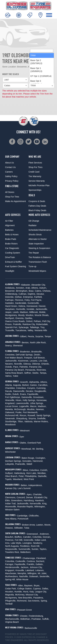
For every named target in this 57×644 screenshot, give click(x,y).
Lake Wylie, (16, 543)
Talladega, (35, 327)
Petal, (21, 476)
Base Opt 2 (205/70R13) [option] (36, 62)
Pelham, (38, 321)
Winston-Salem (12, 510)
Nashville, (24, 576)
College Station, (25, 589)
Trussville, (10, 330)
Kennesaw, (42, 400)
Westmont (25, 431)
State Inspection (36, 244)
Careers (9, 172)
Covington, (41, 458)
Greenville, (29, 540)
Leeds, (16, 312)
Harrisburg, (29, 500)
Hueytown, (10, 309)
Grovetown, (39, 397)
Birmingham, (22, 291)
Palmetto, (24, 367)
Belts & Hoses (12, 235)
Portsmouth (23, 519)
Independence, (35, 485)
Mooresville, (11, 507)
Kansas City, (11, 488)
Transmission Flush (38, 262)
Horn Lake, (31, 473)
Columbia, (37, 537)
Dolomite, (10, 297)
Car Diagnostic (12, 248)
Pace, (16, 367)
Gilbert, (24, 336)
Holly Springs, (29, 400)
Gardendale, (21, 303)
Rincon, (23, 415)
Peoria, (31, 336)
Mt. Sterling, (38, 449)
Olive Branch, (12, 476)
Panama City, (35, 367)
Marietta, (9, 409)
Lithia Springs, (37, 403)
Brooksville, (37, 352)
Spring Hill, (10, 579)
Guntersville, (34, 303)
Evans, (23, 394)
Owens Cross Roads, (15, 321)
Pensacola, (30, 370)
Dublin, (9, 394)
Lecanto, (34, 361)
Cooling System (13, 253)
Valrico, (9, 376)
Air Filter (9, 221)
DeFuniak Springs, (24, 355)
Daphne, (32, 294)
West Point (29, 479)
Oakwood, (10, 412)
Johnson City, (36, 567)
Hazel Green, (11, 306)
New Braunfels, (25, 598)
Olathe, (23, 443)
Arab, (28, 288)
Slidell (29, 464)
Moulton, (30, 315)
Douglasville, (41, 391)
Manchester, (11, 573)
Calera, (38, 291)
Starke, (36, 373)
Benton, (26, 343)
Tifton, (21, 421)
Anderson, (45, 534)
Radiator (33, 225)
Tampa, (43, 373)
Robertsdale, (42, 324)
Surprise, (40, 336)
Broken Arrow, (29, 525)
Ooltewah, (34, 576)
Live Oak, (43, 361)
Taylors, (43, 549)
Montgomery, (11, 315)
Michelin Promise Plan (39, 185)
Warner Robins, (41, 421)
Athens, (35, 288)
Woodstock (10, 425)
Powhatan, (36, 619)
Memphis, (22, 573)
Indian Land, (41, 540)
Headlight (10, 271)
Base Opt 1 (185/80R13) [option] (36, 70)
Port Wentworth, (30, 412)
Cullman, (23, 294)
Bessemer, (10, 291)
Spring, (44, 601)
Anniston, (20, 288)
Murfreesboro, (12, 576)
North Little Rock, (38, 343)
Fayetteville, (33, 394)
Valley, (31, 330)
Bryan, (37, 586)
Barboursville (31, 628)
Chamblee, (10, 388)
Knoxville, (20, 570)
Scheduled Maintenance (40, 230)
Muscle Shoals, (42, 315)
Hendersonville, (13, 567)
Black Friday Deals (37, 210)
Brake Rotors (11, 244)
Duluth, (16, 394)
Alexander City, (38, 285)
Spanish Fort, (11, 327)
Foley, (27, 300)
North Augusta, (12, 546)
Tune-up (33, 266)
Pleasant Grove (25, 610)
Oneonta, (20, 318)
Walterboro (25, 552)
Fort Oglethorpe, (13, 397)
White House (22, 579)
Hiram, (19, 400)
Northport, (10, 318)
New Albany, (11, 519)
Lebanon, (40, 570)
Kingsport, (10, 570)
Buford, (26, 385)
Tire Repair (34, 253)
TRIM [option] (33, 55)
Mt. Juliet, (42, 573)
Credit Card (34, 172)
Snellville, (42, 418)
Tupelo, (9, 479)
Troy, (43, 327)
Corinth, (44, 470)
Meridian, (42, 473)
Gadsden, (10, 303)
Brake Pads (11, 239)
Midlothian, (26, 619)
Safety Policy (11, 176)
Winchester (10, 452)
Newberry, (38, 543)
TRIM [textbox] (33, 86)
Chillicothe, (34, 516)
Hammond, (38, 461)
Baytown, (29, 586)
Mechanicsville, (12, 619)
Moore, (48, 525)
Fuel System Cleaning (16, 266)
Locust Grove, (12, 406)
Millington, (32, 573)
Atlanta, (9, 385)
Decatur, (40, 294)
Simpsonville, (11, 549)
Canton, (34, 385)
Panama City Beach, (15, 370)
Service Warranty (37, 181)
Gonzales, (27, 461)
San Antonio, (34, 601)
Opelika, (29, 318)
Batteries (9, 230)
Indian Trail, (11, 504)
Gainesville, (27, 397)
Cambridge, (22, 516)
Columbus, (21, 388)
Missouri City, (32, 595)
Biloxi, (26, 470)
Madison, (24, 312)
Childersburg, (11, 294)
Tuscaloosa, (21, 330)
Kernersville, (36, 504)
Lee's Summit (24, 488)
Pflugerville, (11, 601)
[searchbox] (42, 51)
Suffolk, (46, 619)
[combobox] (15, 80)
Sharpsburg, (22, 418)
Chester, (24, 616)
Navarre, (9, 364)
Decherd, (40, 561)
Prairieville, (20, 464)
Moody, (22, 315)
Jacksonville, (42, 309)
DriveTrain (10, 257)
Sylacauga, (24, 327)
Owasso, (9, 528)
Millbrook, (34, 312)
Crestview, (10, 355)
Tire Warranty (35, 176)
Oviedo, (9, 367)
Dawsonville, (19, 391)
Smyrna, (32, 418)
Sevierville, (45, 576)
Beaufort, (9, 537)
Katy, (32, 592)
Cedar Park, (11, 589)
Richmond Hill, (12, 415)
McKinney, (20, 595)
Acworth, (24, 382)
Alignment (10, 225)
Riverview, (41, 370)
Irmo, (8, 543)
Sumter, (35, 549)
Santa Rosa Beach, (14, 373)
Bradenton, (25, 352)
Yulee (15, 376)
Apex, (29, 494)
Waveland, (18, 479)
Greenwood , (33, 534)
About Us (10, 163)
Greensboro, (17, 500)
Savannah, (10, 418)
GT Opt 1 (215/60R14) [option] (41, 76)
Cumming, (41, 388)
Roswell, (32, 415)
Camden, (27, 537)
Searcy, (9, 346)
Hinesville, (10, 400)
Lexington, (27, 543)
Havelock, (40, 500)
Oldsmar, (36, 364)
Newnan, (40, 409)
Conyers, (31, 388)
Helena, (22, 306)
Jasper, (9, 312)
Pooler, (19, 412)
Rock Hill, (35, 546)
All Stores (10, 192)
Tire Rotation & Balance (40, 257)
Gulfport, (9, 473)
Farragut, (9, 564)
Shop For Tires (12, 197)
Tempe (48, 336)
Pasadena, (38, 598)
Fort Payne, (36, 300)
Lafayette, (10, 464)
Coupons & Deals (37, 201)
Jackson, (25, 567)
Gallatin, (39, 564)
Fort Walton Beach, (14, 358)
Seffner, (28, 373)
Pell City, (46, 321)
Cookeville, (21, 561)
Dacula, (9, 391)
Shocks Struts (35, 235)
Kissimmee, (23, 361)
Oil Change (34, 221)
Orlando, (45, 364)
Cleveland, (41, 558)
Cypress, (37, 589)
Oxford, (29, 321)
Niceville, (18, 364)
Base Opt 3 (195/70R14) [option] (36, 82)
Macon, (34, 406)
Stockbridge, (11, 421)
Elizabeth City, (41, 497)
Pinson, (9, 324)
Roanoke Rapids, (25, 507)
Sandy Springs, (44, 415)
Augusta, (17, 385)
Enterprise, (28, 297)
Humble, (18, 592)
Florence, (19, 300)
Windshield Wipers (37, 271)
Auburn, (43, 288)
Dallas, (46, 589)
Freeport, (28, 358)
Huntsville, (21, 309)
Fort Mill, (19, 540)
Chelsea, (47, 291)
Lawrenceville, (23, 403)
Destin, (37, 355)
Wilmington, (40, 507)
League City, (41, 592)
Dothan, (19, 297)
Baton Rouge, (28, 458)
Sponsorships (35, 190)
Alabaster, (26, 285)
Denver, (30, 497)
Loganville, (24, 406)
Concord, (21, 497)
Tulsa (27, 528)
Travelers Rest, (12, 552)
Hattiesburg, (20, 473)
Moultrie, (31, 409)
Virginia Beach (12, 622)
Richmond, (22, 601)
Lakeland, (30, 570)
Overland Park (34, 443)
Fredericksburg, (36, 616)
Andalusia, (10, 288)
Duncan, (47, 537)
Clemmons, (11, 497)
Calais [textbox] (7, 86)
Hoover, (42, 306)
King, (45, 504)
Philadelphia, (31, 476)
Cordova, (31, 561)
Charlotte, (38, 494)
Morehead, (27, 449)
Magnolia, (10, 595)
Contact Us (10, 167)
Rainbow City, (29, 324)
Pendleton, (25, 546)
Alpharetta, (34, 382)
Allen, (21, 586)
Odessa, (27, 364)
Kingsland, (10, 403)
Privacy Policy (12, 181)
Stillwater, (19, 528)
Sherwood (18, 346)
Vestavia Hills (41, 330)
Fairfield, (38, 297)
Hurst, (26, 592)
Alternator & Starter (38, 239)
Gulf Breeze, (39, 358)
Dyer (22, 437)
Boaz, (31, 291)
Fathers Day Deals (37, 206)
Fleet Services (35, 163)
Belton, (24, 485)
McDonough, (20, 409)
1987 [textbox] (7, 80)
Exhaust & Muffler (14, 262)
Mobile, (43, 312)
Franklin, (31, 564)
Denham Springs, (13, 461)
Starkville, (42, 476)
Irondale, (31, 309)
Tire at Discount (37, 634)
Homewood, (32, 306)
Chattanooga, (29, 558)
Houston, (9, 592)
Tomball (9, 604)
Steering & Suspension (39, 248)
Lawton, (40, 525)
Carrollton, (43, 385)
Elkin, (8, 500)
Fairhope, (10, 300)
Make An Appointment (16, 201)
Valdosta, (29, 421)
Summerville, (25, 549)
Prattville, (17, 324)
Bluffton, (18, 537)
